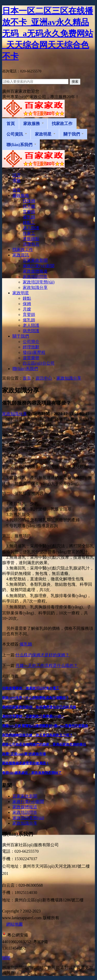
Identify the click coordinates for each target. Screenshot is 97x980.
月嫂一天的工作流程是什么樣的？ (47, 665)
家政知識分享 (69, 378)
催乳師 (26, 644)
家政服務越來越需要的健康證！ (26, 763)
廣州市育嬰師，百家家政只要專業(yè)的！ (33, 716)
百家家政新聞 (25, 796)
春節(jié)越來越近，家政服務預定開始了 (32, 773)
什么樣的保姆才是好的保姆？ (42, 655)
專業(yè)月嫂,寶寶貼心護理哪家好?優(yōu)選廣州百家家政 (45, 726)
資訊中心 (44, 378)
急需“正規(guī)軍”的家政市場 (24, 754)
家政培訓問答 (25, 812)
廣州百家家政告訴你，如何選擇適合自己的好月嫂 (39, 707)
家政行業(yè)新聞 (28, 802)
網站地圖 (14, 924)
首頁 (27, 378)
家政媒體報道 (25, 807)
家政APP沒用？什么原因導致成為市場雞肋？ (36, 698)
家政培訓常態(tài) (28, 818)
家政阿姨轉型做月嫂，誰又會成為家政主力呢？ (37, 735)
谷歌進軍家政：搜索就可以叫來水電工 (31, 688)
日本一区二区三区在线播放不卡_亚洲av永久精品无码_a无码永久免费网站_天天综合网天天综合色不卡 (48, 33)
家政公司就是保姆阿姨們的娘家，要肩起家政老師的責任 (44, 744)
